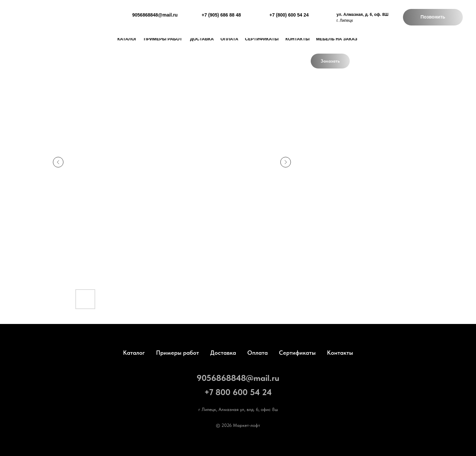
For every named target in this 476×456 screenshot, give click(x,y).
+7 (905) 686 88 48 (221, 15)
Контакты (298, 39)
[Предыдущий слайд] (58, 162)
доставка (202, 39)
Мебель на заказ (337, 39)
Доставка (223, 353)
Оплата (229, 39)
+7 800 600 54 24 (238, 392)
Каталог (134, 353)
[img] (46, 18)
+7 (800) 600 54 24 (289, 15)
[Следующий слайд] (286, 162)
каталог (127, 39)
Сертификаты (262, 39)
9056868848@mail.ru (238, 378)
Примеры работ (163, 39)
